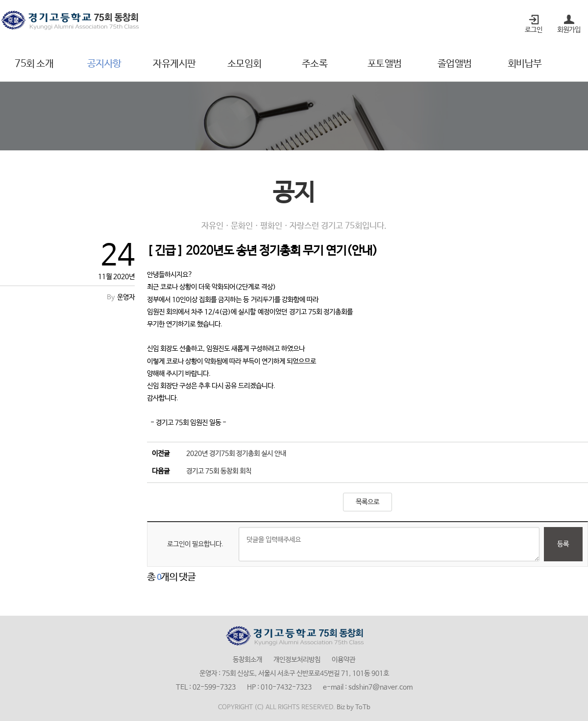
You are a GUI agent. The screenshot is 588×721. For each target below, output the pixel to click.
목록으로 (367, 502)
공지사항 (104, 64)
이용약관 (343, 660)
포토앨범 (385, 64)
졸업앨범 (455, 64)
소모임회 (245, 64)
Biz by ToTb (354, 708)
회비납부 (525, 64)
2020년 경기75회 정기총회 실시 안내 (236, 454)
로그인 (534, 30)
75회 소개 (34, 64)
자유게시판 (174, 64)
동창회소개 (247, 660)
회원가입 (569, 30)
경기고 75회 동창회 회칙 (219, 471)
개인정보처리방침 (297, 660)
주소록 (315, 64)
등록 (563, 544)
